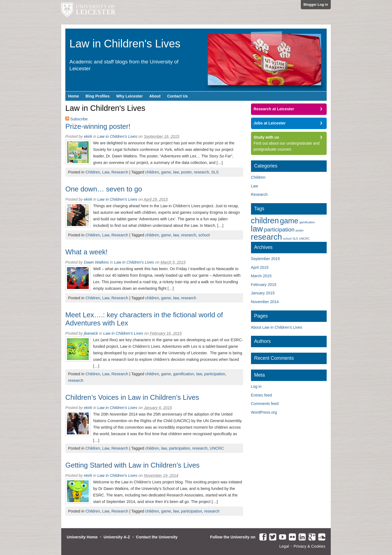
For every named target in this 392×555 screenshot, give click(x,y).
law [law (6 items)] (257, 229)
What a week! (86, 252)
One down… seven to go (104, 189)
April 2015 (260, 267)
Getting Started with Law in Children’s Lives (132, 465)
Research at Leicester (274, 109)
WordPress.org (264, 412)
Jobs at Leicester (270, 123)
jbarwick (91, 333)
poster (186, 172)
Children (93, 172)
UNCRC (217, 448)
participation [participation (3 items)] (279, 229)
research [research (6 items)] (267, 237)
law (176, 172)
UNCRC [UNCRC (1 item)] (304, 239)
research (201, 172)
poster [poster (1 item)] (300, 230)
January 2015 (263, 293)
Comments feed (265, 404)
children (152, 172)
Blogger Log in (316, 4)
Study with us (267, 137)
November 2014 (265, 302)
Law (106, 172)
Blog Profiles (98, 96)
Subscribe (79, 119)
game (166, 172)
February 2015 (264, 285)
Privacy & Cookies (309, 546)
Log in (256, 386)
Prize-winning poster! (98, 126)
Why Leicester (130, 96)
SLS (215, 172)
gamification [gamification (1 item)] (307, 222)
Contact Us (177, 96)
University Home (82, 537)
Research (120, 172)
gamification (184, 374)
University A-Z (117, 537)
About (155, 96)
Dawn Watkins (96, 262)
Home (73, 96)
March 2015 (261, 276)
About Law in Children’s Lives (277, 327)
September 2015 (265, 259)
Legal (284, 546)
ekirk (88, 136)
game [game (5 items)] (289, 221)
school (204, 235)
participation (215, 374)
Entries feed (261, 395)
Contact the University (157, 537)
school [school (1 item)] (287, 239)
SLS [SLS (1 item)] (295, 239)
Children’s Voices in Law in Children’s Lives (132, 397)
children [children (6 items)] (265, 220)
